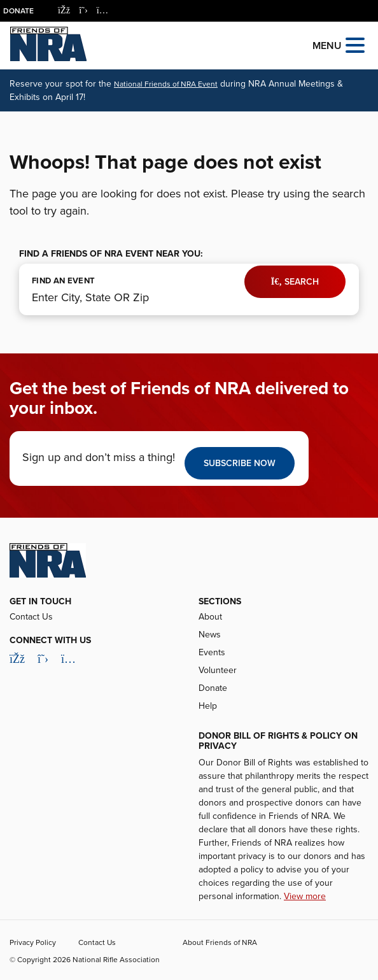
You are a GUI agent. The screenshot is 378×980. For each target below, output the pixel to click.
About (210, 617)
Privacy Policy (33, 942)
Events (212, 652)
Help (208, 706)
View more (305, 896)
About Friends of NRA (220, 942)
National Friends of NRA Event (166, 84)
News (210, 635)
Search (295, 282)
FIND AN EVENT (63, 281)
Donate (18, 11)
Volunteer (218, 670)
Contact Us (31, 617)
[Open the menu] (355, 44)
